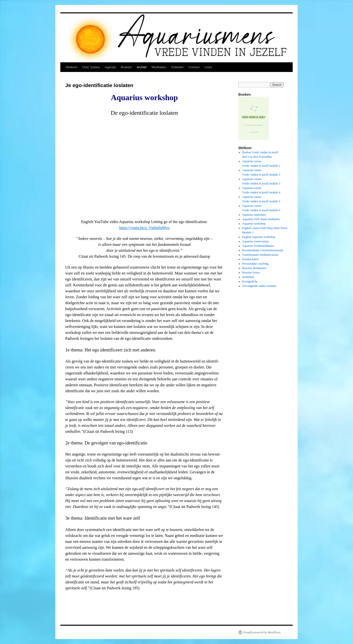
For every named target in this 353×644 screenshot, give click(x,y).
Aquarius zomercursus (256, 241)
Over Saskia (91, 67)
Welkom (72, 67)
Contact (194, 67)
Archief (141, 67)
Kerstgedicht (250, 281)
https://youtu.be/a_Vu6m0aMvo (144, 228)
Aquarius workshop (254, 224)
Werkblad (248, 277)
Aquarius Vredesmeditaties (258, 246)
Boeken (126, 67)
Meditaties (159, 67)
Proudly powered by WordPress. (262, 632)
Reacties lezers (251, 273)
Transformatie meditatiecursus (260, 255)
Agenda (110, 67)
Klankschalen (250, 259)
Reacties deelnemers (254, 268)
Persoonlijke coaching (255, 264)
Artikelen (177, 67)
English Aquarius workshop (259, 237)
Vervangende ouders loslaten (259, 286)
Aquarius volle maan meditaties (261, 219)
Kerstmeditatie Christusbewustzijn (263, 250)
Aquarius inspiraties (254, 215)
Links (208, 67)
